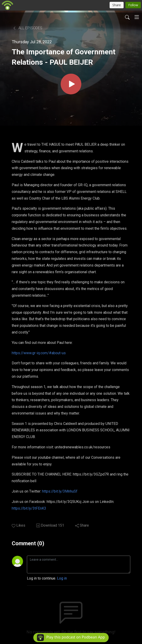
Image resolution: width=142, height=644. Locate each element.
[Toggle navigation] (137, 17)
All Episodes (27, 28)
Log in (62, 578)
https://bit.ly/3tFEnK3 (29, 508)
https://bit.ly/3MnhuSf (60, 491)
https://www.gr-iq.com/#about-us (39, 353)
